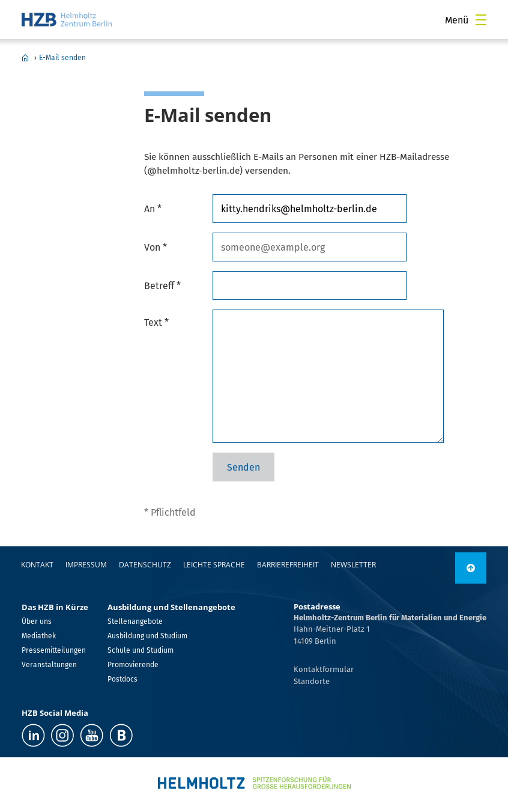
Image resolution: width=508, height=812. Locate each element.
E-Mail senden (62, 58)
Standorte (312, 681)
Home (25, 58)
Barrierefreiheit (288, 565)
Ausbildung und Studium (147, 636)
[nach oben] (471, 568)
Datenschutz (145, 565)
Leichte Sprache (214, 565)
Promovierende (133, 665)
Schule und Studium (141, 650)
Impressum (86, 565)
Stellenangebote (135, 621)
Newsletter (353, 565)
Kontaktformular (324, 669)
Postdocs (122, 679)
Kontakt (37, 565)
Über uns (37, 621)
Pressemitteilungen (54, 650)
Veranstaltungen (49, 665)
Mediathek (39, 636)
